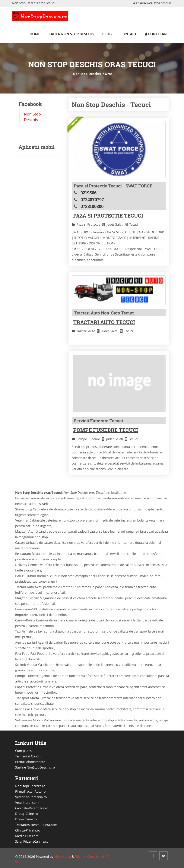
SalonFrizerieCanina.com (33, 841)
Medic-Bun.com (27, 836)
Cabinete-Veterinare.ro (32, 808)
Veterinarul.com (27, 802)
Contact (128, 34)
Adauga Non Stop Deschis (152, 3)
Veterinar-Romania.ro (31, 797)
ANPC (105, 856)
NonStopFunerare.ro (30, 786)
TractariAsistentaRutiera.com (36, 825)
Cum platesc (24, 751)
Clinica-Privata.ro (28, 830)
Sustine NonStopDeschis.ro (35, 767)
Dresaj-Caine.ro (26, 814)
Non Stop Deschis (87, 74)
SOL (18, 862)
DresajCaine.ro (26, 819)
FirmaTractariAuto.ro (30, 791)
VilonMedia (63, 856)
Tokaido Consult (87, 856)
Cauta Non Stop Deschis (71, 34)
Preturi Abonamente (30, 762)
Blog (107, 34)
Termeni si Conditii (29, 756)
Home (35, 34)
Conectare (157, 34)
